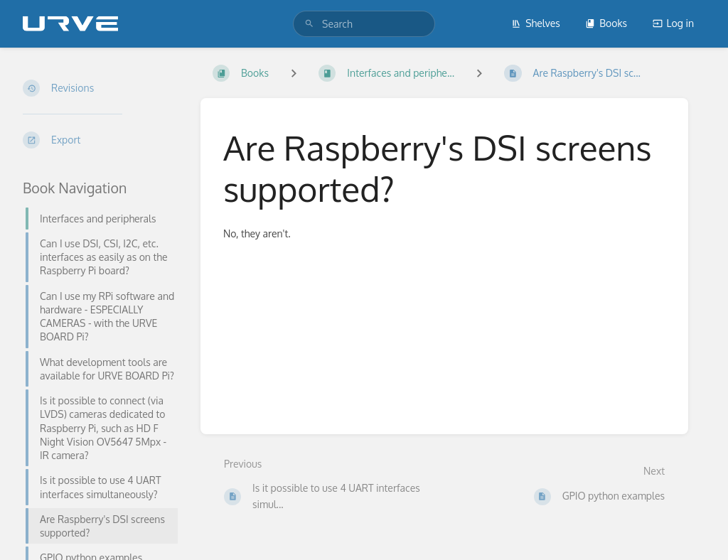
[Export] (100, 140)
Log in (673, 23)
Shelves (536, 23)
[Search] (309, 24)
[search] (364, 24)
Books (606, 23)
